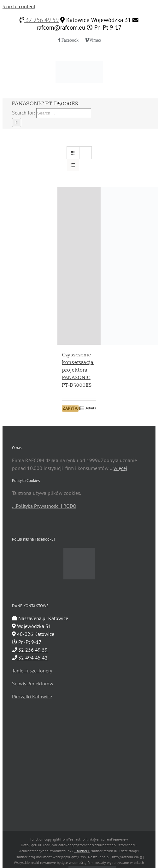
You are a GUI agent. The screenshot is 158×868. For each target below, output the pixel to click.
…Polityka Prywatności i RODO (44, 506)
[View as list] (73, 165)
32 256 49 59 (41, 20)
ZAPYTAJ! (71, 408)
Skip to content (19, 6)
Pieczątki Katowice (32, 696)
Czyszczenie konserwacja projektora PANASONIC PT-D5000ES (78, 370)
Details (90, 408)
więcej (120, 468)
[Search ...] (64, 113)
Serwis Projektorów (33, 683)
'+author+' (82, 851)
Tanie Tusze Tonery (32, 671)
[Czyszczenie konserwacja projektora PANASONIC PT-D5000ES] (79, 266)
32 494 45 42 (30, 658)
